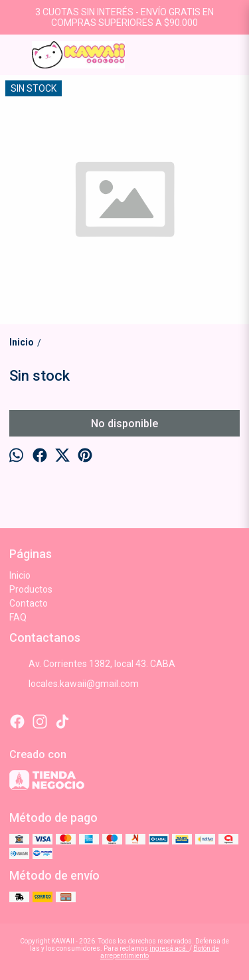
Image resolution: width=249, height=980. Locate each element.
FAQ (18, 617)
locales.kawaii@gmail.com (74, 684)
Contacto (29, 603)
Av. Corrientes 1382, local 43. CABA (92, 664)
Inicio (20, 575)
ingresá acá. (169, 948)
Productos (31, 589)
